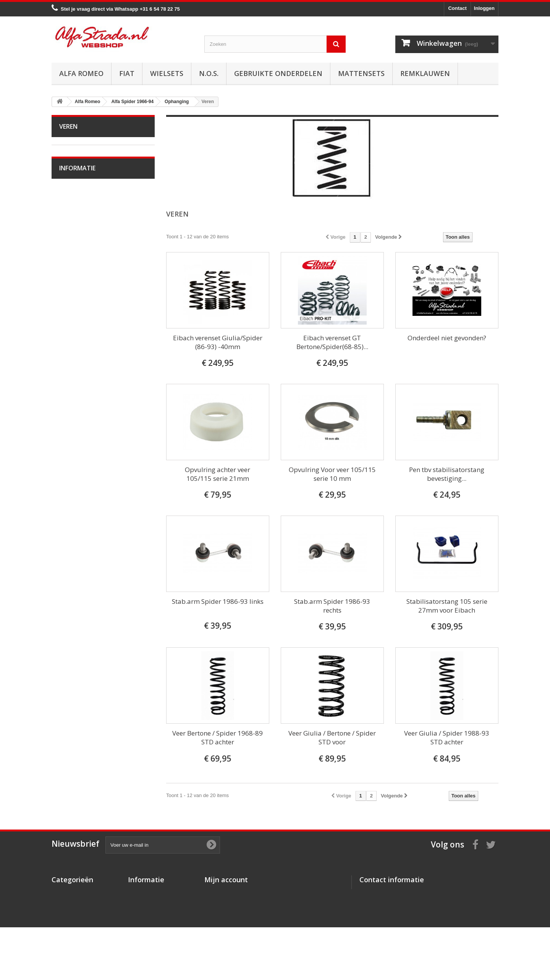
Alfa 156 (74, 565)
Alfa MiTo (75, 494)
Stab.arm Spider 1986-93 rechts (332, 606)
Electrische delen (83, 387)
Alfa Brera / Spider (85, 589)
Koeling (73, 234)
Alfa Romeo (81, 73)
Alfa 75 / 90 (77, 518)
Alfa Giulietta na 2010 (88, 482)
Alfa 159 (74, 577)
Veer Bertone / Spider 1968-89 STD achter (218, 737)
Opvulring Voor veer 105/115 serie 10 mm (332, 474)
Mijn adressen (221, 912)
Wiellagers (76, 352)
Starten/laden (79, 222)
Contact (457, 8)
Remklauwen (425, 73)
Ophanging (77, 305)
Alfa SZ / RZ (78, 648)
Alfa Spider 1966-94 (87, 186)
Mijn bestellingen (224, 892)
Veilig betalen (80, 721)
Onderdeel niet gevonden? (447, 338)
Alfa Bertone (78, 163)
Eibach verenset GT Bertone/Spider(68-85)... (332, 342)
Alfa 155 (74, 553)
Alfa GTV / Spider (84, 636)
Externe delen (80, 435)
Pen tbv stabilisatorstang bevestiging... (447, 474)
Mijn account (226, 880)
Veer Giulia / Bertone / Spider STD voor (332, 737)
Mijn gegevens (222, 922)
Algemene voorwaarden (91, 732)
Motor (71, 198)
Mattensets (361, 73)
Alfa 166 (74, 612)
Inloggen (484, 8)
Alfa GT (73, 624)
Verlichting (76, 399)
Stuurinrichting (80, 293)
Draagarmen (78, 316)
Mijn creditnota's (224, 902)
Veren (71, 340)
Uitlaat (71, 245)
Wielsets (167, 73)
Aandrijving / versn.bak (90, 269)
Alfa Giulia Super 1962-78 (93, 174)
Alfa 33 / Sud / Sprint (87, 506)
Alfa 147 (74, 541)
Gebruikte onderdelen (278, 73)
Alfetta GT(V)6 (80, 458)
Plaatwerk (75, 411)
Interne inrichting (83, 423)
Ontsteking (76, 210)
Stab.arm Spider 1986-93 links (218, 601)
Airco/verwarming (84, 376)
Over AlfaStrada (82, 709)
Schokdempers (81, 328)
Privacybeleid (144, 932)
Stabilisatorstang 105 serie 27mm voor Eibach (447, 606)
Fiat (127, 73)
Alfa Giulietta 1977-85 (88, 470)
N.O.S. (209, 73)
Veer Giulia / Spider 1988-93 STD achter (447, 737)
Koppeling (75, 257)
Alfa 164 (74, 601)
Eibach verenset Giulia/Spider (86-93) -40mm (218, 342)
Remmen (74, 281)
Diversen (74, 364)
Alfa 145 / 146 (80, 530)
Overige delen (80, 447)
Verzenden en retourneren (94, 744)
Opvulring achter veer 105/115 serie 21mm (218, 474)
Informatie (77, 689)
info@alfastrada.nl (410, 923)
